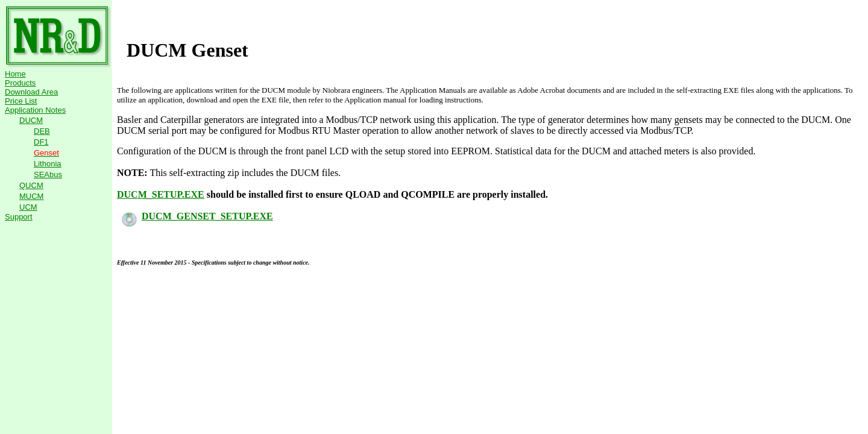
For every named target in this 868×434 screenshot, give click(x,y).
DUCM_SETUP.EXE (161, 194)
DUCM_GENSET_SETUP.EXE (197, 216)
